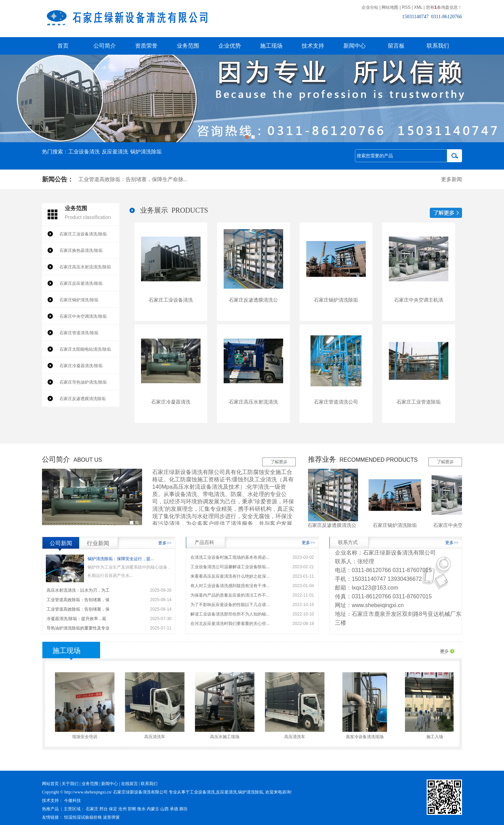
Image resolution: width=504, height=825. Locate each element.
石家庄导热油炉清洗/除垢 (83, 382)
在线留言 (129, 784)
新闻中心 (355, 46)
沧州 (122, 809)
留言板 (396, 46)
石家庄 (92, 809)
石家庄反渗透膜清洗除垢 (83, 399)
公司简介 (105, 46)
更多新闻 (451, 179)
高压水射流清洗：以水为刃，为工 (78, 590)
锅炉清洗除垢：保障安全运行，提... (121, 559)
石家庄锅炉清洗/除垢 (79, 300)
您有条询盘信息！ (444, 7)
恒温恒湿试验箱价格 (83, 817)
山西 (164, 809)
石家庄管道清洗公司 (336, 402)
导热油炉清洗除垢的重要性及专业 (78, 628)
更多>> (165, 543)
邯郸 (132, 809)
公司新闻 (61, 543)
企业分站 (370, 7)
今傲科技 (72, 800)
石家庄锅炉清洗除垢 (336, 300)
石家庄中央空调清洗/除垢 (83, 316)
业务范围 (188, 46)
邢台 (104, 809)
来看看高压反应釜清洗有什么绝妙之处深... (230, 576)
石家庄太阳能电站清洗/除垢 (85, 349)
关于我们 (70, 784)
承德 (174, 809)
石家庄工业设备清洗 (171, 300)
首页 (63, 46)
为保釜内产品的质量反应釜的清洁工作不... (230, 595)
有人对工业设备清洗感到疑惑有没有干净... (230, 586)
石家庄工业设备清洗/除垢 (83, 234)
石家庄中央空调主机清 (419, 300)
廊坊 (183, 809)
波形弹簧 (111, 817)
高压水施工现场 (227, 737)
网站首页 (50, 784)
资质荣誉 (146, 46)
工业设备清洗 (84, 152)
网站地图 (390, 7)
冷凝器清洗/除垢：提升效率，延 (76, 619)
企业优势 (230, 46)
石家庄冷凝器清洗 (171, 402)
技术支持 (313, 46)
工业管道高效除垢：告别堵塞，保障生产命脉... (133, 181)
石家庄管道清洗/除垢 (79, 333)
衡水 (141, 809)
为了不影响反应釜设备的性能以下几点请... (230, 605)
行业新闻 (98, 543)
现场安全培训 (87, 737)
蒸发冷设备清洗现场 (367, 737)
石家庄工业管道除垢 (419, 402)
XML (418, 7)
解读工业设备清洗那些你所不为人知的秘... (230, 614)
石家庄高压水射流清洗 (253, 402)
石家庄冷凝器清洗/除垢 (81, 366)
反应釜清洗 (115, 152)
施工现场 (271, 46)
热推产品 (50, 809)
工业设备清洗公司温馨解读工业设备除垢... (230, 567)
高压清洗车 (157, 737)
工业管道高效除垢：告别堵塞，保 (78, 600)
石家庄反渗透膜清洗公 (253, 300)
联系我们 (438, 46)
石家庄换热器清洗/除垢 (81, 250)
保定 (113, 809)
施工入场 (437, 737)
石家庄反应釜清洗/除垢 (81, 283)
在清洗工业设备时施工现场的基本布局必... (230, 557)
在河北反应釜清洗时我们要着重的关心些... (230, 624)
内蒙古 (153, 809)
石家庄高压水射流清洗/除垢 (85, 267)
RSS (406, 7)
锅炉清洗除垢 (146, 152)
